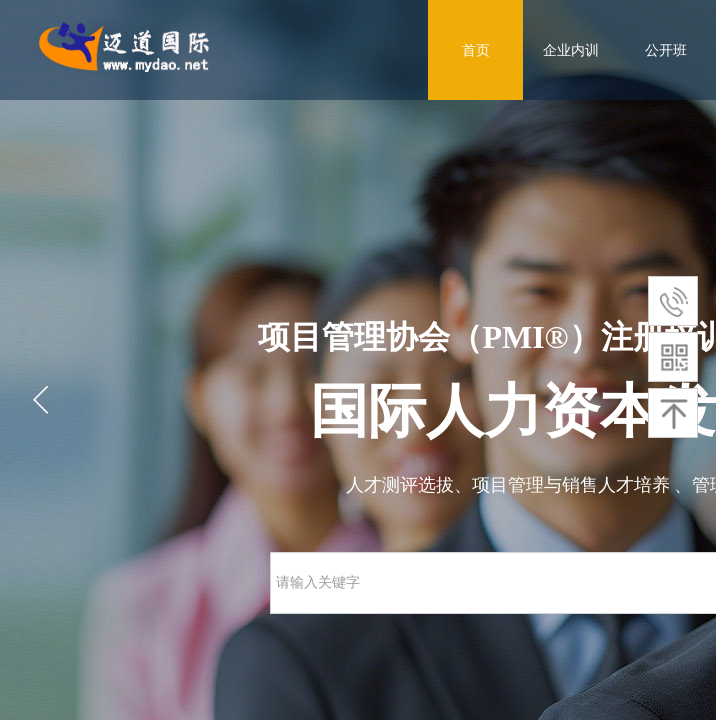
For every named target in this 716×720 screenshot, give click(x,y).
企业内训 (571, 50)
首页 (476, 50)
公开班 (666, 50)
